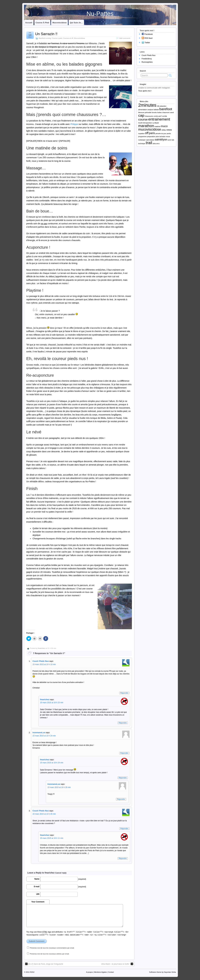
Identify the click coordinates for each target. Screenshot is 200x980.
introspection (147, 123)
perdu (169, 133)
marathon (146, 126)
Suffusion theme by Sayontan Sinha (163, 972)
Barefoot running (45, 38)
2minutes (147, 105)
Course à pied (42, 23)
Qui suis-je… (76, 23)
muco (164, 126)
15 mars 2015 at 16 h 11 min (52, 838)
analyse (150, 110)
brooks (154, 112)
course (143, 119)
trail (149, 143)
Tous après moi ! (145, 91)
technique (142, 143)
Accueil (29, 23)
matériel (157, 126)
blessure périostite (145, 112)
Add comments (125, 38)
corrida (164, 116)
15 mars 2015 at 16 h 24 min (52, 763)
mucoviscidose (150, 129)
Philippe (74, 124)
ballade (156, 110)
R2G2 (32, 972)
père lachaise (161, 136)
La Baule (156, 123)
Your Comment (38, 902)
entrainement (159, 119)
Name (37, 879)
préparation (151, 136)
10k (158, 106)
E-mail (37, 887)
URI (38, 894)
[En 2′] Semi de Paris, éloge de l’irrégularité (44, 964)
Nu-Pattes (100, 14)
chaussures (149, 116)
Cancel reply (61, 873)
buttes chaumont (163, 112)
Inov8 (140, 123)
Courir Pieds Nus (41, 661)
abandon (163, 106)
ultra (154, 143)
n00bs (164, 130)
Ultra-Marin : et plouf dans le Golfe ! (117, 964)
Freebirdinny (147, 59)
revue (168, 136)
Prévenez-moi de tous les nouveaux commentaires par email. (52, 948)
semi (169, 140)
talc (173, 140)
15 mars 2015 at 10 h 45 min (44, 814)
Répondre (124, 693)
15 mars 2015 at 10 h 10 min (44, 664)
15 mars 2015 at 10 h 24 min (44, 736)
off (147, 133)
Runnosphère (147, 62)
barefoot (166, 109)
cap (141, 115)
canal (172, 112)
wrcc (158, 143)
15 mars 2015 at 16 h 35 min (59, 787)
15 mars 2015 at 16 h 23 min (52, 703)
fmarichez (41, 648)
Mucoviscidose (59, 23)
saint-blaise (150, 140)
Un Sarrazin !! (46, 34)
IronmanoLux (39, 732)
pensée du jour (161, 133)
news (169, 130)
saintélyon (161, 139)
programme (142, 136)
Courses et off (68, 38)
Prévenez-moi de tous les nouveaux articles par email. (50, 954)
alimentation (143, 110)
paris (152, 133)
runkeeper (142, 140)
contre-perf (158, 116)
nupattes (141, 133)
